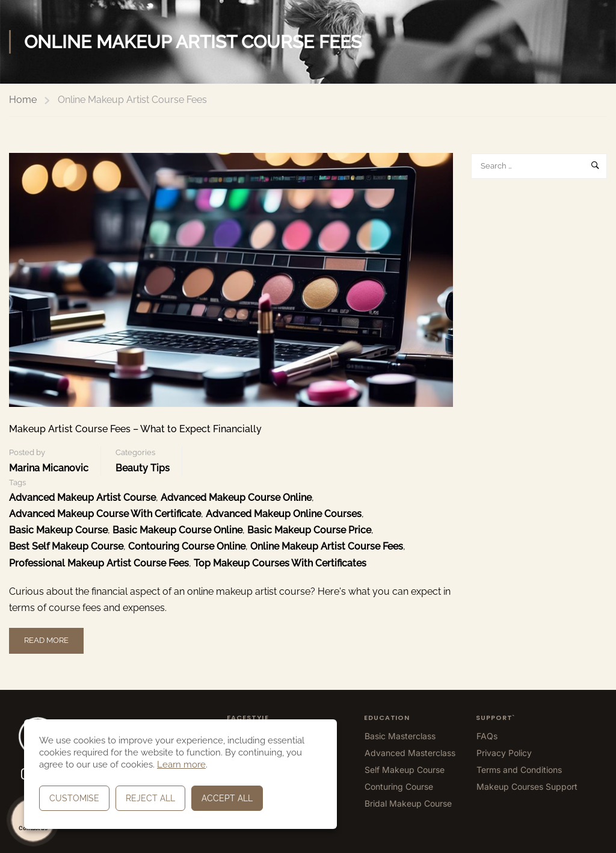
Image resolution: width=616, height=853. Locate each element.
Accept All (227, 798)
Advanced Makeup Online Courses (284, 514)
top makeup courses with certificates (280, 563)
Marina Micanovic (49, 468)
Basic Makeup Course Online (177, 530)
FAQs (487, 736)
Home (23, 100)
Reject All (150, 798)
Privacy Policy (504, 753)
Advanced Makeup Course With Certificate (105, 514)
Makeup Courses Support (527, 786)
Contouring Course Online (187, 546)
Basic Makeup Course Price (309, 530)
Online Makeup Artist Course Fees (327, 546)
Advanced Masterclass (410, 753)
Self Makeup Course (405, 770)
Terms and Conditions (519, 770)
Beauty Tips (143, 468)
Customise (74, 798)
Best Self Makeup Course (66, 546)
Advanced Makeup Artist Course (82, 498)
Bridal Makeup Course (408, 803)
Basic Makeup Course (58, 530)
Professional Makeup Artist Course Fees (99, 563)
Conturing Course (399, 786)
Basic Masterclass (400, 736)
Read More (49, 636)
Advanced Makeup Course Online (236, 498)
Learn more (181, 765)
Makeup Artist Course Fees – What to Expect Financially (135, 429)
